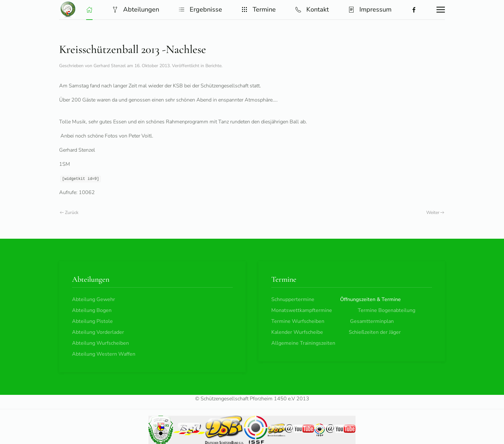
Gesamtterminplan (372, 321)
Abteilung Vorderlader (98, 332)
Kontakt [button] (312, 9)
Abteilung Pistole (92, 321)
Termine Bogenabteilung (387, 310)
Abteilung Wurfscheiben (100, 343)
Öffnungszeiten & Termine (370, 299)
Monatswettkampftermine (302, 310)
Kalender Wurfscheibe (297, 332)
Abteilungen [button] (135, 9)
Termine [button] (259, 9)
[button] (89, 10)
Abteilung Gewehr (94, 299)
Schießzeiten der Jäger (375, 332)
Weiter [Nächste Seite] (435, 213)
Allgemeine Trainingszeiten (303, 343)
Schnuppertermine (293, 299)
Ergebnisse (200, 9)
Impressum (370, 9)
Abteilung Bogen (92, 310)
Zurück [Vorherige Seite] (69, 213)
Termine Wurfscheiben (298, 321)
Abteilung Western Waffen (104, 354)
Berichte (213, 66)
